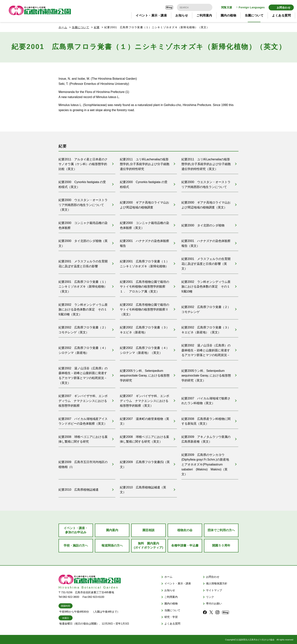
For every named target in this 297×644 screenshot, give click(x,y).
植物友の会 (185, 529)
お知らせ (182, 14)
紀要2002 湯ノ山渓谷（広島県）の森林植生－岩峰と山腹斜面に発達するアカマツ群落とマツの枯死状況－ (206, 349)
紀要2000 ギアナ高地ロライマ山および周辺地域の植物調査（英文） (206, 204)
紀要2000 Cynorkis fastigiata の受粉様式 (144, 183)
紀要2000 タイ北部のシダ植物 (203, 224)
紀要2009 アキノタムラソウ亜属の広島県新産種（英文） (206, 438)
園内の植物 (229, 14)
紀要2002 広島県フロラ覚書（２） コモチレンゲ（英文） (83, 329)
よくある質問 (281, 14)
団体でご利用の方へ (221, 529)
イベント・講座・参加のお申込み (76, 529)
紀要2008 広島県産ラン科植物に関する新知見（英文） (206, 420)
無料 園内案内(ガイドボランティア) (149, 545)
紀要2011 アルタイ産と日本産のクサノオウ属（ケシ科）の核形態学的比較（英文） (83, 163)
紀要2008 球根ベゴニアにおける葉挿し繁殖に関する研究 (83, 438)
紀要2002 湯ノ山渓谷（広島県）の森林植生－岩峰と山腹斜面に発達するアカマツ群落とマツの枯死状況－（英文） (83, 374)
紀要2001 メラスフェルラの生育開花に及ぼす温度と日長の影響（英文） (206, 263)
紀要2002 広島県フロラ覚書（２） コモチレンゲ (206, 308)
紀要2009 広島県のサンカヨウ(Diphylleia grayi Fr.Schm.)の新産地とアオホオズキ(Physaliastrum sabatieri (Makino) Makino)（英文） (205, 464)
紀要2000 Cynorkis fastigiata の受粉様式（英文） (82, 183)
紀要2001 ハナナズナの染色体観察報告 (145, 242)
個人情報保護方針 (217, 582)
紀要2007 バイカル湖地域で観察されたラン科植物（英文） (206, 400)
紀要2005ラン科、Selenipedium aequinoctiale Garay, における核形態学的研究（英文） (206, 374)
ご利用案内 (204, 14)
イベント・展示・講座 (151, 14)
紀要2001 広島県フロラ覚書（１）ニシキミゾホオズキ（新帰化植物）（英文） (83, 285)
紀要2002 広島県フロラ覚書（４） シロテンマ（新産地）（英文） (145, 349)
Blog (169, 7)
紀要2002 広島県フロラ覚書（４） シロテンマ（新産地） (83, 349)
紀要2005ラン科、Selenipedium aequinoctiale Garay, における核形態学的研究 (145, 374)
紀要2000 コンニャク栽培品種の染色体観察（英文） (145, 224)
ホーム (63, 26)
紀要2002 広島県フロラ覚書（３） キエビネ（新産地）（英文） (206, 329)
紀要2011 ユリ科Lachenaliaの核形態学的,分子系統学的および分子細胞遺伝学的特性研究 (145, 163)
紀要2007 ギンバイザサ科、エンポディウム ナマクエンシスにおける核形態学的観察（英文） (145, 400)
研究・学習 (171, 616)
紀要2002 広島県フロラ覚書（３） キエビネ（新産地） (145, 329)
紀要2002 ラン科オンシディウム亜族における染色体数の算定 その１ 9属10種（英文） (84, 308)
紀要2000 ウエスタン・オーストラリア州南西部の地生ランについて (206, 183)
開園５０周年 (221, 545)
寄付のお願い (214, 603)
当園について (254, 14)
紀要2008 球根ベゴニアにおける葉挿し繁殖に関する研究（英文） (145, 438)
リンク (210, 596)
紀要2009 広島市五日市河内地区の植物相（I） (83, 464)
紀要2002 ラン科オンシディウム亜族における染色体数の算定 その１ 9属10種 (207, 285)
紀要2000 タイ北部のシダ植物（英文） (83, 242)
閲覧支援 (227, 7)
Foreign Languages (252, 7)
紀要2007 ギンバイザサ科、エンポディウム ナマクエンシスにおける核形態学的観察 (83, 400)
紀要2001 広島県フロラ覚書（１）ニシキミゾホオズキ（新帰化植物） (145, 263)
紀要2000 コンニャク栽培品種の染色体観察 (83, 224)
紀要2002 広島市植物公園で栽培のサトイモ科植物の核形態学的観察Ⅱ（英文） (145, 308)
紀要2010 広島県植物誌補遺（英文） (143, 489)
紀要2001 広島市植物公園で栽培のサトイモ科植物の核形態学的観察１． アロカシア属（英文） (145, 285)
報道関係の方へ (112, 545)
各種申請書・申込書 (185, 545)
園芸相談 (148, 529)
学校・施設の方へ (76, 545)
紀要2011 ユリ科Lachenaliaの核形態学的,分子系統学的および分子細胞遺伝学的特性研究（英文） (206, 163)
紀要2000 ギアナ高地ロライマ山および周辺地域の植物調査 (145, 204)
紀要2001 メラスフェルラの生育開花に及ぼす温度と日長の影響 (83, 263)
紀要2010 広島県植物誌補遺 (79, 489)
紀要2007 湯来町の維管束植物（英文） (145, 420)
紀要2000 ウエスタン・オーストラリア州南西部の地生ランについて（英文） (83, 204)
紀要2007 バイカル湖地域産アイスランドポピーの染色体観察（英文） (83, 420)
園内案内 (112, 529)
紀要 (97, 26)
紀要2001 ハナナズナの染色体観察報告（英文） (206, 242)
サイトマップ (214, 589)
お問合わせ (284, 7)
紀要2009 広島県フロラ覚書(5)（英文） (145, 464)
